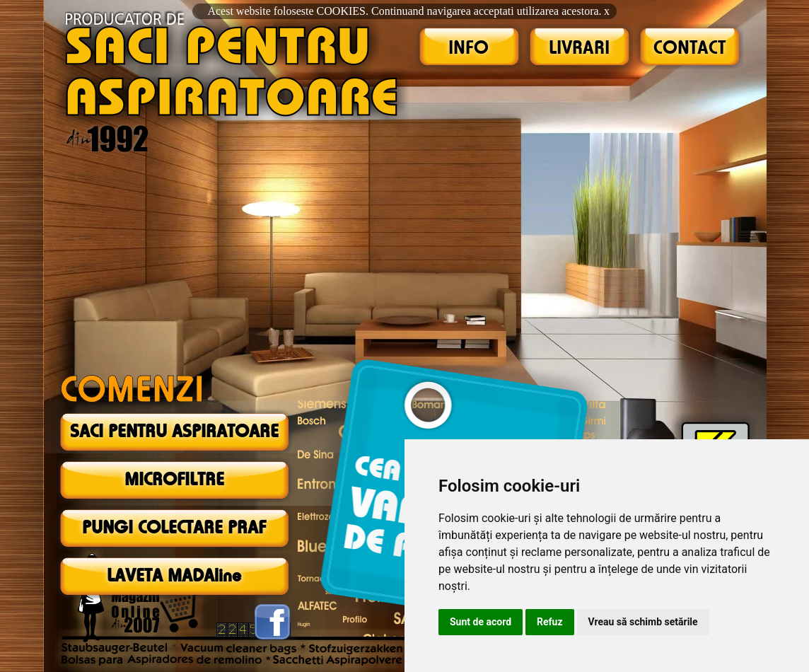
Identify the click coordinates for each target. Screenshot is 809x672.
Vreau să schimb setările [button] (643, 622)
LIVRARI (579, 49)
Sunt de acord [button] (481, 622)
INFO (468, 49)
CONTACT (689, 49)
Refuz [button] (550, 622)
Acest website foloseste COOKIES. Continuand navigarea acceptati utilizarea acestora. (404, 11)
